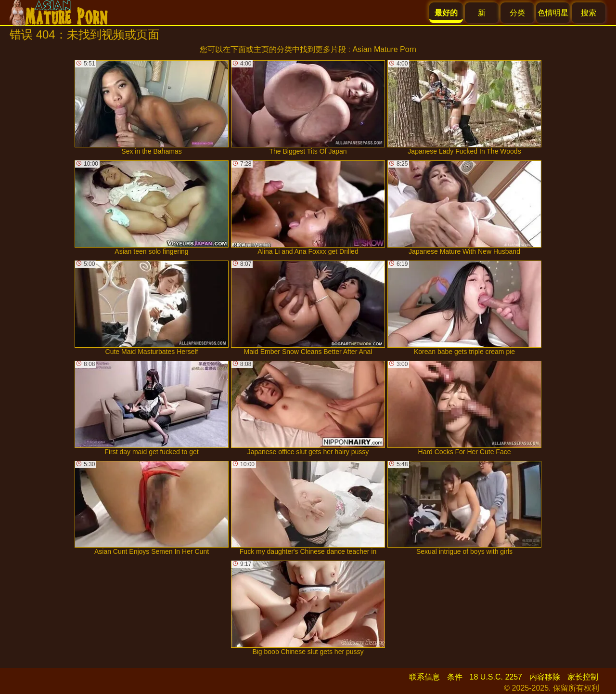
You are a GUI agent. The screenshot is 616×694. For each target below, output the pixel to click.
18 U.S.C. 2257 (496, 677)
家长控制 (583, 677)
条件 (455, 677)
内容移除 (545, 677)
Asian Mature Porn (384, 49)
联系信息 (424, 677)
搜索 (589, 13)
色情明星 (553, 13)
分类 (517, 13)
